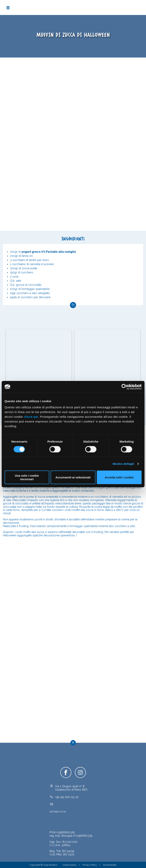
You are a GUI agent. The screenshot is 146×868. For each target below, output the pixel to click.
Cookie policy (70, 865)
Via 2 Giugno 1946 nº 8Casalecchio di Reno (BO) (71, 788)
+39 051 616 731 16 (67, 797)
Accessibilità (110, 865)
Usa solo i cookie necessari (27, 477)
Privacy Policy (90, 865)
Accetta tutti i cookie (119, 477)
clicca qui (31, 417)
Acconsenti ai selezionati (73, 477)
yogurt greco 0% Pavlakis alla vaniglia (49, 252)
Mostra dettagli (123, 464)
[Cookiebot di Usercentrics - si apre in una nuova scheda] (124, 387)
